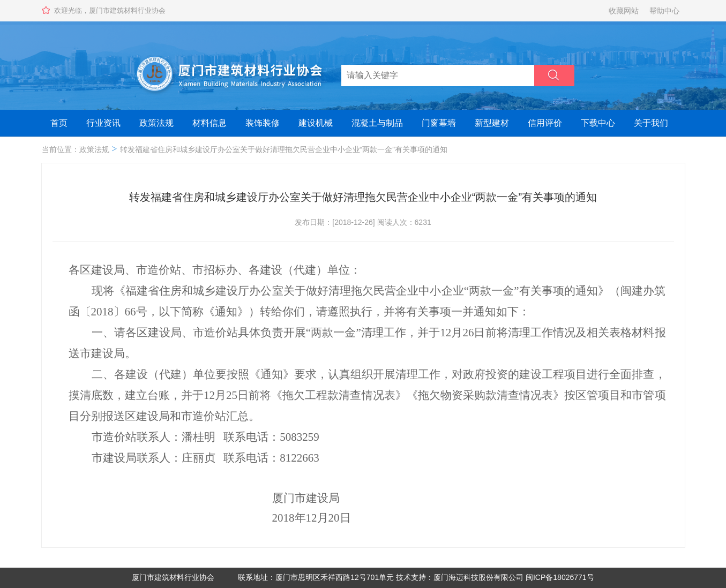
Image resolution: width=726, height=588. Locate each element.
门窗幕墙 (439, 123)
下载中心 (598, 123)
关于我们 (651, 123)
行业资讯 (103, 123)
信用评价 (545, 123)
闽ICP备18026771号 (560, 577)
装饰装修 (263, 123)
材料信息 (209, 123)
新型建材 (492, 123)
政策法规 (156, 123)
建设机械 (316, 123)
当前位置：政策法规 (76, 149)
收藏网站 (624, 11)
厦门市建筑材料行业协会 (173, 577)
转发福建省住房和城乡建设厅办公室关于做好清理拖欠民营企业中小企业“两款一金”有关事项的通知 (284, 149)
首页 (59, 123)
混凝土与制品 (377, 123)
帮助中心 (664, 11)
